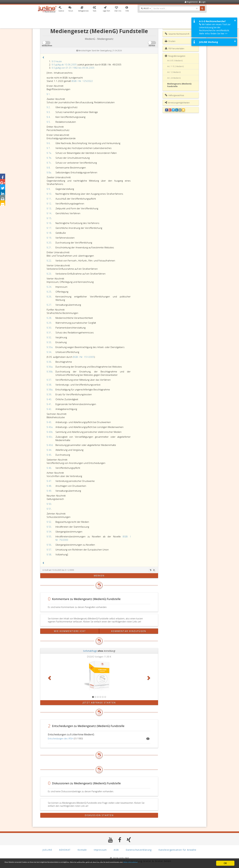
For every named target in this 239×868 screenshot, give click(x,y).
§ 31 (49, 332)
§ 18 (49, 233)
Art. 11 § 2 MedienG (176, 66)
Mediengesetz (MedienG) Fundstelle (179, 85)
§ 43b (50, 432)
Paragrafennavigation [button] (175, 56)
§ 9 (48, 189)
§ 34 (49, 352)
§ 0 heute (57, 61)
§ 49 (49, 491)
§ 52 (49, 522)
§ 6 (48, 143)
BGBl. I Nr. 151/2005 (84, 357)
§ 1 (48, 94)
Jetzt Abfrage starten (99, 703)
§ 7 (48, 148)
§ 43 (49, 422)
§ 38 (49, 385)
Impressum (100, 850)
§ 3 (48, 112)
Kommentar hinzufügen (129, 631)
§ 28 (49, 318)
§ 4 (48, 117)
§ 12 (49, 204)
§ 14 (49, 213)
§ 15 (49, 218)
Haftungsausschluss (174, 95)
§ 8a (49, 172)
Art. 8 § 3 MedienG (175, 61)
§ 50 (49, 504)
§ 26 (49, 296)
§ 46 (49, 468)
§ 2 (48, 107)
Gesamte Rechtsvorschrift (177, 34)
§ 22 (49, 261)
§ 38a (50, 389)
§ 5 (48, 122)
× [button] (235, 20)
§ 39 (49, 394)
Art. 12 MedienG (174, 72)
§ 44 (49, 450)
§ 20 (49, 243)
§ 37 (49, 380)
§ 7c (49, 163)
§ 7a (49, 153)
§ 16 (49, 223)
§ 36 (49, 362)
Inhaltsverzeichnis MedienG (178, 27)
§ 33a (50, 347)
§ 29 (49, 323)
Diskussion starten (99, 815)
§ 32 (49, 337)
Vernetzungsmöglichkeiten (177, 103)
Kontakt (82, 850)
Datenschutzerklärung (139, 850)
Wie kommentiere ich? (70, 631)
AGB (116, 850)
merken (99, 576)
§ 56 (49, 545)
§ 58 (49, 554)
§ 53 (49, 527)
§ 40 (49, 399)
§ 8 (48, 168)
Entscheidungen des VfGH (61, 739)
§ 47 (49, 481)
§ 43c (49, 437)
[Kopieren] (154, 570)
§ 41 (49, 404)
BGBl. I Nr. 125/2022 (82, 81)
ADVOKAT (65, 850)
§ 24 (49, 287)
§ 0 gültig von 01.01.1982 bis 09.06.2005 (73, 68)
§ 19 (49, 238)
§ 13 (49, 208)
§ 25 (49, 292)
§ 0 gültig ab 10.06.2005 (64, 64)
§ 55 (49, 536)
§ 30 (49, 328)
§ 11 (49, 199)
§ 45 (49, 455)
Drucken (170, 41)
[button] (61, 10)
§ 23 (49, 274)
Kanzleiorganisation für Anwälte (177, 850)
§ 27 (49, 305)
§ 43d (50, 445)
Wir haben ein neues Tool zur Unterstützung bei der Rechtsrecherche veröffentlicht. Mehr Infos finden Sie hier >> (215, 29)
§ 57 (49, 550)
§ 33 (49, 342)
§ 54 (49, 532)
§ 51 (49, 509)
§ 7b (49, 158)
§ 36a (50, 367)
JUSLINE (47, 850)
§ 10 (49, 194)
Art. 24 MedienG (174, 78)
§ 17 (49, 228)
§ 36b (50, 371)
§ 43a (50, 427)
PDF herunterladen (175, 48)
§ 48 (49, 486)
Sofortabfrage (90, 651)
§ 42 (49, 409)
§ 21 (49, 247)
